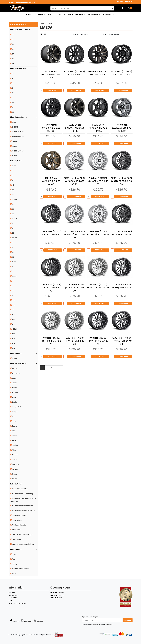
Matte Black (17, 520)
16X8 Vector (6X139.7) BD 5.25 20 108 (51, 128)
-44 (13, 286)
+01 (14, 348)
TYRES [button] (41, 14)
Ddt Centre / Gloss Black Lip (23, 544)
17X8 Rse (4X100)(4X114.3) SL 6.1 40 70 (74, 341)
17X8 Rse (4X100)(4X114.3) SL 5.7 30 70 (51, 341)
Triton (14, 387)
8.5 (13, 83)
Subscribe (128, 620)
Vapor (14, 383)
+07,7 (14, 338)
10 (13, 112)
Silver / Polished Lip (20, 489)
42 (13, 195)
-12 (13, 305)
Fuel (14, 559)
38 (13, 209)
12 (13, 102)
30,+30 (15, 219)
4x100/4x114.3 (18, 151)
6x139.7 (15, 127)
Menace (15, 455)
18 (13, 49)
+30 (14, 324)
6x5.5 (14, 122)
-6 (13, 281)
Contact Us (129, 2)
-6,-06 (14, 276)
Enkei (14, 554)
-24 (13, 291)
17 (13, 54)
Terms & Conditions (96, 624)
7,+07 (14, 166)
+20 (14, 334)
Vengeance (17, 373)
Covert (15, 479)
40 (13, 204)
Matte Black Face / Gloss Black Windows (23, 500)
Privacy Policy (108, 624)
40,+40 (15, 199)
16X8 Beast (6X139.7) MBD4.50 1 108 (51, 75)
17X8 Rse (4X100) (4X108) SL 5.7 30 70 (74, 288)
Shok (14, 421)
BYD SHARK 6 (109, 14)
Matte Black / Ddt (19, 515)
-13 (13, 300)
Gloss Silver (17, 530)
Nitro (14, 450)
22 (13, 35)
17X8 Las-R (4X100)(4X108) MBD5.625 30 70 (74, 181)
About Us (120, 2)
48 (13, 180)
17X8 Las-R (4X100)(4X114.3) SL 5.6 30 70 (74, 234)
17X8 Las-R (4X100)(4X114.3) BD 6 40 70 (51, 234)
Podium (15, 445)
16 (13, 59)
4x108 (14, 146)
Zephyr (15, 368)
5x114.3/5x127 (18, 132)
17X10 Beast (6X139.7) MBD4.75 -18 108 (74, 128)
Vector (15, 378)
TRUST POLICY (13, 595)
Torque (15, 392)
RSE (14, 431)
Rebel (14, 440)
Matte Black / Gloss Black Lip (24, 510)
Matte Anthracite (19, 525)
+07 (14, 343)
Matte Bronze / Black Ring (22, 494)
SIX (13, 416)
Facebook (15, 621)
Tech (14, 397)
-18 (13, 295)
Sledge (15, 412)
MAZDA (49, 23)
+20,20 (15, 329)
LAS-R (14, 460)
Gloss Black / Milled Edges (22, 534)
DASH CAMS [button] (93, 14)
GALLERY (52, 14)
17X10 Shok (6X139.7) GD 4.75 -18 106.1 (122, 128)
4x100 (14, 156)
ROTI (14, 573)
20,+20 (15, 238)
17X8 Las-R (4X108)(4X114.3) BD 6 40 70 (51, 288)
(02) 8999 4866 (13, 2)
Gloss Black (17, 539)
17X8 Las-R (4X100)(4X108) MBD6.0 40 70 (98, 181)
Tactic (14, 402)
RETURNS (12, 592)
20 (13, 39)
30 (13, 223)
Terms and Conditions (17, 603)
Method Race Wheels (21, 569)
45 (13, 185)
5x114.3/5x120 (18, 136)
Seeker (15, 426)
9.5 (13, 74)
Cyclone (15, 469)
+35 (14, 319)
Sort (104, 35)
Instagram (27, 621)
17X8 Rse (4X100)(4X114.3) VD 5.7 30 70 (98, 341)
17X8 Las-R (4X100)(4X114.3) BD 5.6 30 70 (122, 181)
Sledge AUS (17, 407)
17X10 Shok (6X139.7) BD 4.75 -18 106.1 (98, 128)
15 (13, 63)
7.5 (13, 93)
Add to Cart (53, 90)
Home (42, 23)
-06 (13, 310)
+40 (14, 315)
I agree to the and (98, 624)
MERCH (62, 14)
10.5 (14, 107)
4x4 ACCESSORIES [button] (76, 14)
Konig (14, 358)
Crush (14, 474)
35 (13, 214)
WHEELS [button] (29, 14)
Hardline (16, 464)
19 (13, 44)
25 (13, 228)
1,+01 (14, 262)
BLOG (11, 601)
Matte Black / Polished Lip (22, 506)
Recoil (15, 435)
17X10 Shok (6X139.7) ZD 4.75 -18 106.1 (51, 181)
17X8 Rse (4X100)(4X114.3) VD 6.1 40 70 (122, 341)
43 (13, 190)
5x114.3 (15, 141)
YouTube (38, 621)
